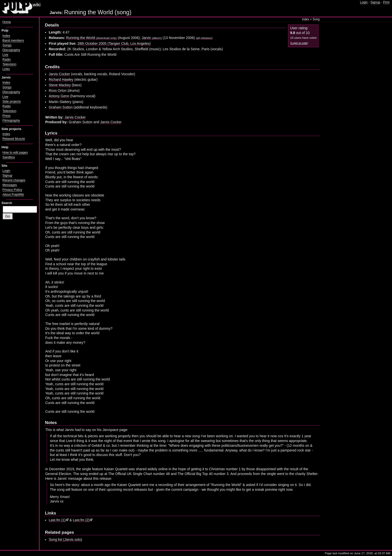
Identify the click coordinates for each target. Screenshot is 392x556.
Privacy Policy (12, 190)
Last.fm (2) (81, 520)
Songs (7, 45)
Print (386, 2)
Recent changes (14, 180)
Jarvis (152, 38)
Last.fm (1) (57, 520)
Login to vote (299, 43)
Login (364, 2)
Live (5, 55)
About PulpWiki (13, 194)
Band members (13, 40)
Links (6, 69)
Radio (7, 59)
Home (7, 22)
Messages (10, 185)
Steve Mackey (60, 85)
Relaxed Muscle (14, 139)
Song (316, 19)
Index (306, 19)
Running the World (91, 38)
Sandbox (9, 157)
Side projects (12, 101)
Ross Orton (58, 90)
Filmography (11, 120)
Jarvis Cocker (59, 74)
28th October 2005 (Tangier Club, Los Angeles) (114, 43)
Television (9, 64)
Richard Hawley (61, 79)
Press (6, 116)
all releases (204, 38)
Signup (375, 2)
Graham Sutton (61, 107)
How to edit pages (15, 152)
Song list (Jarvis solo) (65, 539)
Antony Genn (59, 96)
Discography (11, 50)
